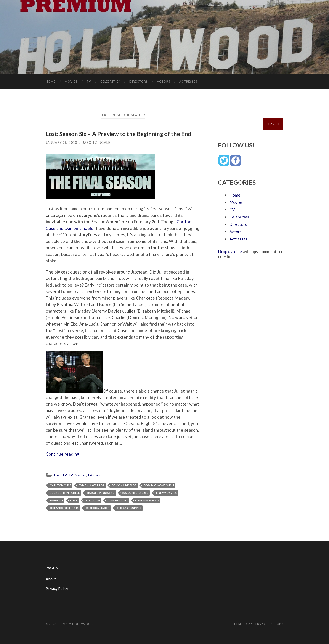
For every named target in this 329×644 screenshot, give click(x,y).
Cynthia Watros (91, 485)
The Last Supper (129, 508)
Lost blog (92, 500)
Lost (57, 475)
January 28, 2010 (61, 142)
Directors (139, 82)
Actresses (188, 82)
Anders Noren (261, 624)
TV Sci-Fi (94, 475)
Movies (71, 82)
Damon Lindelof (124, 485)
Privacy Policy (57, 588)
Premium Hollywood (75, 624)
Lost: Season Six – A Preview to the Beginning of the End (119, 134)
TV (89, 82)
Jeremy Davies (166, 493)
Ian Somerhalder (135, 493)
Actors (164, 82)
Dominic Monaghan (159, 485)
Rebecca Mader (98, 508)
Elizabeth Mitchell (65, 493)
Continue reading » (64, 454)
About (51, 579)
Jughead (56, 500)
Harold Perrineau (101, 493)
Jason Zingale (96, 142)
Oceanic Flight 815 (64, 508)
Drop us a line (230, 251)
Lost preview (118, 500)
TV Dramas (77, 475)
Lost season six (147, 500)
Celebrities (110, 82)
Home (51, 82)
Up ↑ (280, 624)
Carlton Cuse (60, 485)
